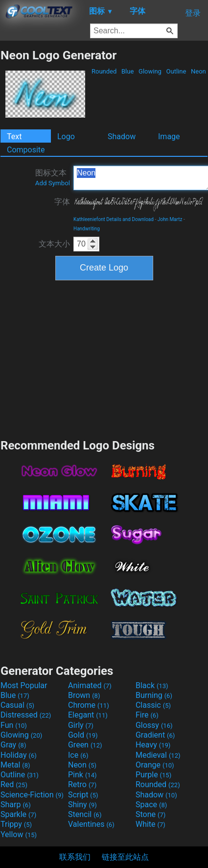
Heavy (153, 745)
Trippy (16, 824)
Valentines (91, 824)
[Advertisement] (104, 358)
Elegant (88, 715)
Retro (82, 784)
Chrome (89, 705)
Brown (84, 695)
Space (151, 805)
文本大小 (54, 244)
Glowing (150, 71)
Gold (83, 735)
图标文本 (53, 177)
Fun (14, 725)
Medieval (158, 755)
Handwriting (87, 229)
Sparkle (18, 814)
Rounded (104, 71)
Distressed (26, 715)
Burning (154, 695)
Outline (176, 71)
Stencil (85, 814)
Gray (13, 745)
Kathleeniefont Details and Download (114, 219)
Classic (153, 705)
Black (152, 685)
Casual (17, 705)
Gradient (155, 735)
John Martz (170, 219)
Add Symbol (53, 183)
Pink (82, 775)
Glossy (154, 725)
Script (83, 795)
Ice (78, 755)
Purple (153, 775)
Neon (198, 71)
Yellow (19, 834)
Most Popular (24, 685)
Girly (81, 725)
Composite (26, 150)
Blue (128, 71)
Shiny (82, 805)
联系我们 (75, 857)
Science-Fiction (32, 795)
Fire (147, 715)
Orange (155, 765)
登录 (193, 13)
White (150, 824)
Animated (90, 685)
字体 (62, 202)
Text (14, 136)
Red (14, 784)
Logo (66, 136)
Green (85, 745)
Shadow (122, 136)
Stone (150, 814)
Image (169, 136)
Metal (15, 765)
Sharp (16, 805)
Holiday (19, 755)
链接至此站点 (125, 857)
